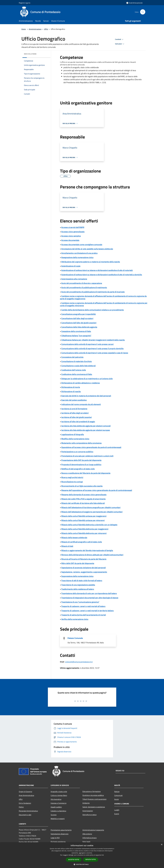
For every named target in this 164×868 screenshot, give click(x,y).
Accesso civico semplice (71, 236)
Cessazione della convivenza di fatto (76, 331)
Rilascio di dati (67, 546)
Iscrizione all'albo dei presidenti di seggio (78, 422)
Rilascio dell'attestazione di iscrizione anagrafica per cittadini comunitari (91, 507)
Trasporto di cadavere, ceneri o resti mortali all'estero (83, 606)
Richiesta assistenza (58, 842)
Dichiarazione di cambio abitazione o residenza (80, 383)
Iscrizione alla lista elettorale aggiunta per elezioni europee (86, 430)
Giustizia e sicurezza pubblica (93, 795)
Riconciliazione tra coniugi (72, 482)
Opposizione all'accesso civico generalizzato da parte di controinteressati (91, 447)
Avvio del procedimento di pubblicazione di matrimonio (84, 287)
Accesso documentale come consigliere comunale (82, 245)
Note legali (86, 842)
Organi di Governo (25, 792)
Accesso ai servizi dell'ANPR (73, 227)
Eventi (117, 814)
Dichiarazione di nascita (71, 391)
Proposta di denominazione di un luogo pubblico (81, 465)
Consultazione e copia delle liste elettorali (78, 366)
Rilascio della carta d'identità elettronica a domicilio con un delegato (89, 525)
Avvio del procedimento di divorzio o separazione (82, 283)
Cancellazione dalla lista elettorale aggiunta (79, 327)
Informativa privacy (90, 838)
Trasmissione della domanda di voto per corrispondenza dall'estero (89, 593)
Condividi (119, 39)
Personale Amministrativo (28, 811)
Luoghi (117, 810)
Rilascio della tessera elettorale (74, 538)
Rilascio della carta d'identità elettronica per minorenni (84, 533)
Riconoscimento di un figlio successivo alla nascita (82, 486)
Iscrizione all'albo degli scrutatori (75, 413)
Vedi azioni (120, 44)
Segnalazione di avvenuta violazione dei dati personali (84, 568)
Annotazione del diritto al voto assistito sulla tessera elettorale (87, 249)
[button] (82, 864)
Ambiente (86, 803)
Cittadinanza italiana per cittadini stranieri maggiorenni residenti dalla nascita (93, 340)
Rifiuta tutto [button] (91, 859)
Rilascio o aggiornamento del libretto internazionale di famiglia (87, 550)
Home (24, 29)
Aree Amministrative (26, 795)
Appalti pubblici (56, 807)
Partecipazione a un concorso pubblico (77, 452)
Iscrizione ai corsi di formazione (74, 409)
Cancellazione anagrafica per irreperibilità (78, 314)
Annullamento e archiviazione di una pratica (79, 253)
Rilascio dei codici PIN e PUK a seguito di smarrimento (83, 499)
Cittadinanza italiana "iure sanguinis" (76, 336)
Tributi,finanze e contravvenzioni (94, 799)
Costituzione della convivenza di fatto (77, 374)
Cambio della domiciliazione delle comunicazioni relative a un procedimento (93, 310)
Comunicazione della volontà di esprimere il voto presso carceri (87, 344)
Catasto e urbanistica (58, 811)
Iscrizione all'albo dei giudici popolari (77, 417)
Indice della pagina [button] (30, 54)
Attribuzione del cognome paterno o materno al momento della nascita (91, 262)
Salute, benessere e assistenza (94, 807)
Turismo (54, 815)
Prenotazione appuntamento (61, 830)
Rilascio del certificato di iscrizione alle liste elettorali (83, 503)
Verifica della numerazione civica (75, 619)
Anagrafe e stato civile (59, 792)
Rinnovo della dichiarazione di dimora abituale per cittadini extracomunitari (92, 555)
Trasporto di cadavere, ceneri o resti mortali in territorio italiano (87, 611)
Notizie (117, 792)
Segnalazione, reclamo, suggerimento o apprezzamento (84, 572)
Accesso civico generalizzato (73, 232)
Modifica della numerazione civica (75, 439)
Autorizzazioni (88, 811)
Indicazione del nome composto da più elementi (81, 404)
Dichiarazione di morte (71, 387)
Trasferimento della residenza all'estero (78, 589)
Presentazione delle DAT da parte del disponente (81, 460)
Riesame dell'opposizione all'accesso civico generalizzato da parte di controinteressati (97, 490)
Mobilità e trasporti (58, 819)
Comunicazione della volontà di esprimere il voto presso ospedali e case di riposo (95, 353)
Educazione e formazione (92, 791)
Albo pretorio (87, 834)
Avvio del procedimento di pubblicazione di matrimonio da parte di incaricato (93, 292)
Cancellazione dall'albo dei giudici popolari (79, 323)
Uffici (46, 29)
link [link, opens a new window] (103, 855)
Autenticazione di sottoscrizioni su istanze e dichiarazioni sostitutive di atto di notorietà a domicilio (102, 275)
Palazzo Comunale (75, 638)
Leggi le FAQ (55, 838)
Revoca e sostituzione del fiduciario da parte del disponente (86, 473)
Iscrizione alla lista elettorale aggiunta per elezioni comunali (86, 426)
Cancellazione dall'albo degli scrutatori (77, 318)
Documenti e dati (25, 815)
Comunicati (118, 795)
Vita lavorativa (56, 799)
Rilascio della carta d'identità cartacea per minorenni (83, 520)
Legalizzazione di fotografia (73, 434)
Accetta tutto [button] (74, 860)
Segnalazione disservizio (60, 834)
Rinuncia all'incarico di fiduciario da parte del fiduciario (84, 559)
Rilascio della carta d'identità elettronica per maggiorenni (85, 529)
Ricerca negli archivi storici (72, 477)
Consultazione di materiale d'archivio (77, 361)
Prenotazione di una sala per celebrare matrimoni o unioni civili (87, 456)
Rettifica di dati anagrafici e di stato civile (78, 469)
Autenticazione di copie (71, 266)
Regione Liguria (25, 3)
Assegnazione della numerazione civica (77, 257)
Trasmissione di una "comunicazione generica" (80, 602)
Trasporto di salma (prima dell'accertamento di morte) (84, 615)
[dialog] (82, 855)
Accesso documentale (70, 240)
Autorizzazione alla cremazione (74, 279)
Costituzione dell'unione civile (74, 370)
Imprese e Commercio (59, 803)
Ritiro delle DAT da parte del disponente (78, 563)
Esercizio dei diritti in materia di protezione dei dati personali (86, 396)
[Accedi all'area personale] (134, 3)
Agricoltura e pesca (89, 815)
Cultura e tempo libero (59, 795)
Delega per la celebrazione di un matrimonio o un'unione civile (87, 379)
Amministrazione (35, 29)
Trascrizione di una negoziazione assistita (78, 585)
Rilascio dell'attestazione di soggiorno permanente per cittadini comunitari (92, 512)
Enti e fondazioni (25, 803)
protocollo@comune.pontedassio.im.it (79, 662)
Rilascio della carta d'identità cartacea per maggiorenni (84, 516)
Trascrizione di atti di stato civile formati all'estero (82, 581)
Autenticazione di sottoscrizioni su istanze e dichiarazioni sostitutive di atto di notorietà (97, 270)
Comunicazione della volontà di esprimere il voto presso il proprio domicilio (92, 348)
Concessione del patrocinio (72, 357)
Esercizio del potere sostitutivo (74, 400)
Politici (21, 807)
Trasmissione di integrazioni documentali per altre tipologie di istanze (90, 598)
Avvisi (117, 799)
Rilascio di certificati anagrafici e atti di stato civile (82, 542)
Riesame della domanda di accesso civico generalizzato (84, 495)
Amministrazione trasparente (93, 830)
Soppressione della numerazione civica (77, 576)
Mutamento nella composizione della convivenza (81, 443)
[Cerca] (143, 12)
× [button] (162, 845)
